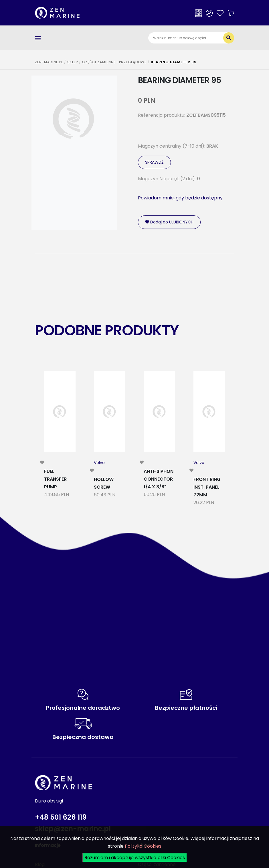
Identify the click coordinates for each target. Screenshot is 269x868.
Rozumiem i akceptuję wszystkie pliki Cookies (135, 858)
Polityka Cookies (143, 846)
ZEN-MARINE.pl (49, 62)
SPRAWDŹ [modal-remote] (154, 162)
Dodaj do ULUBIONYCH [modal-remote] (169, 222)
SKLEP (73, 62)
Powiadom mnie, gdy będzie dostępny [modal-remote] (180, 198)
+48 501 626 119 (61, 817)
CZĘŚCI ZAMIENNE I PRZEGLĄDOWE (114, 62)
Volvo (99, 463)
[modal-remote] (42, 462)
